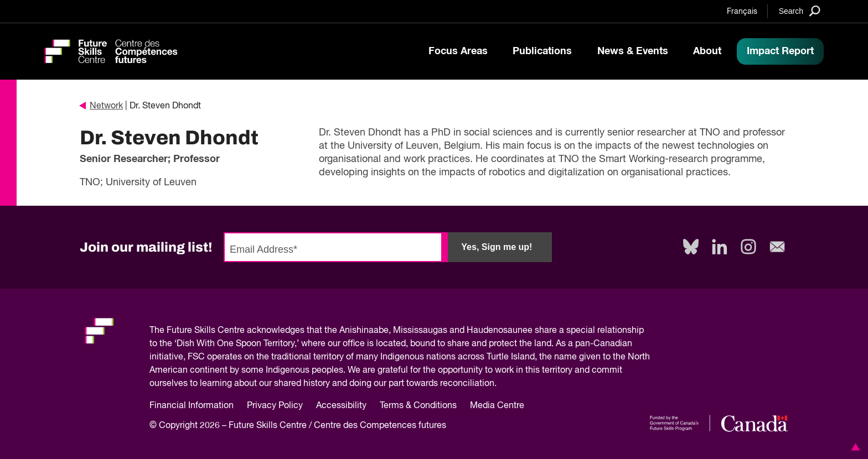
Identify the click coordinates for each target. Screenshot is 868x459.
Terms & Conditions (418, 406)
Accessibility (341, 406)
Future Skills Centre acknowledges (236, 331)
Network (101, 106)
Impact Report (780, 51)
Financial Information (192, 406)
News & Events (633, 51)
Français (742, 12)
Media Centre (497, 406)
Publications (542, 51)
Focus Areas (458, 51)
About (707, 51)
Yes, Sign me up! (497, 247)
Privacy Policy (275, 406)
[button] (854, 447)
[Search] (800, 11)
